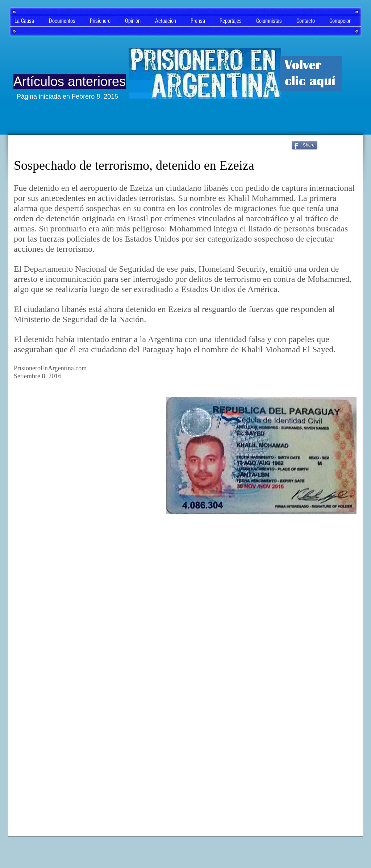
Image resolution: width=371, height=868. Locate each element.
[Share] (305, 145)
